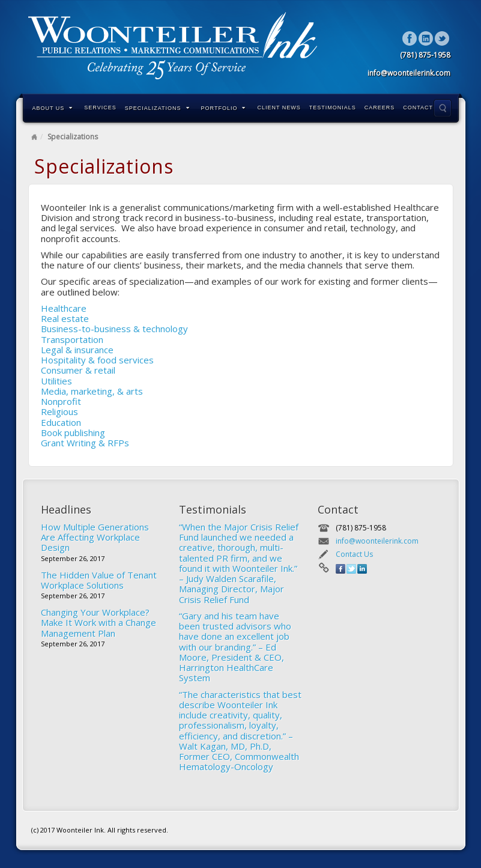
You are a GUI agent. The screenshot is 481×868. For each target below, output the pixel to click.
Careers (380, 108)
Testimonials (333, 108)
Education (61, 422)
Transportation (72, 339)
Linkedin (426, 38)
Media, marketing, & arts (92, 391)
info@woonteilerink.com (377, 541)
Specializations (157, 108)
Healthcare (64, 308)
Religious (59, 411)
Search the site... (443, 108)
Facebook (410, 38)
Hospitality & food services (97, 360)
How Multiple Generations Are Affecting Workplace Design (95, 537)
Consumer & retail (78, 370)
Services (100, 108)
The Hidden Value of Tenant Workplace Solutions (99, 580)
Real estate (65, 318)
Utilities (56, 381)
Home (34, 137)
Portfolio (224, 108)
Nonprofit (61, 401)
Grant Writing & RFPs (85, 443)
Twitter (442, 38)
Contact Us (423, 108)
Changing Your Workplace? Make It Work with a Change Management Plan (98, 623)
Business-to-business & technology (114, 329)
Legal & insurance (77, 350)
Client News (279, 108)
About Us (53, 108)
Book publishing (73, 432)
